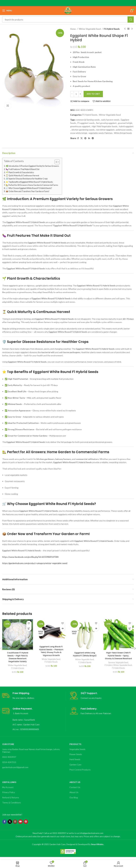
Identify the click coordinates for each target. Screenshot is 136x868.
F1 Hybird (118, 668)
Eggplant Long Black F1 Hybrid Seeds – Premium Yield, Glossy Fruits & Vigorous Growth (51, 651)
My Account (8, 790)
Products (75, 747)
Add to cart (93, 94)
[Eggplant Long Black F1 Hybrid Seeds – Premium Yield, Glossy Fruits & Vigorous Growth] (51, 632)
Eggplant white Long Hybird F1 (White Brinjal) (85, 654)
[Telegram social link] (93, 138)
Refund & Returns (11, 800)
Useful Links (9, 785)
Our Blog (74, 800)
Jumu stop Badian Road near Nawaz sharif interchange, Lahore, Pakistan (31, 753)
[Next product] (132, 29)
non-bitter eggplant (105, 130)
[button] (29, 629)
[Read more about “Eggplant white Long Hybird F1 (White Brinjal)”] (96, 629)
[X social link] (82, 138)
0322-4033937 (9, 760)
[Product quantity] (76, 94)
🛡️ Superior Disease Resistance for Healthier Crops (27, 179)
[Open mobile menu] (7, 11)
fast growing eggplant (106, 123)
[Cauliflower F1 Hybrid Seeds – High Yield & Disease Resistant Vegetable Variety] (18, 635)
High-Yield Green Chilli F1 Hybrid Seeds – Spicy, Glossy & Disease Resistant (118, 657)
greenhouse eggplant (80, 126)
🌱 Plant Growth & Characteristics (20, 172)
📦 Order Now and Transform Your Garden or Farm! (28, 191)
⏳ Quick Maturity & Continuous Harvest (22, 176)
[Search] (68, 20)
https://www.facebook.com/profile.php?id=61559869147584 (30, 557)
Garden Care (75, 767)
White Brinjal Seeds (123, 133)
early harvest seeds (110, 120)
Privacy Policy (9, 795)
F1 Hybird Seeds (112, 29)
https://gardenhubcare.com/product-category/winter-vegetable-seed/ (35, 563)
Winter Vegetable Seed (90, 29)
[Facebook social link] (78, 138)
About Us (75, 785)
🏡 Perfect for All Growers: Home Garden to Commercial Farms (32, 185)
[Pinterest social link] (85, 138)
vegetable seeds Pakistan (100, 133)
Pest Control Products (80, 772)
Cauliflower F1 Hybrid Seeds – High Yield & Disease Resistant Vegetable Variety (18, 657)
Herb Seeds (75, 762)
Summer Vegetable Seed (118, 665)
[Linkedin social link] (89, 138)
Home (73, 29)
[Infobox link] (34, 699)
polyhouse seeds (124, 130)
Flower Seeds (76, 757)
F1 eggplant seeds (86, 123)
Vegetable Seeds (77, 752)
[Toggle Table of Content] (56, 162)
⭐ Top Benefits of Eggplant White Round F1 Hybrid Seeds (29, 182)
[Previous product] (125, 29)
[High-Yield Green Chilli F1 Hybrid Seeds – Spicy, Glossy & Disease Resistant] (119, 635)
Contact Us (75, 790)
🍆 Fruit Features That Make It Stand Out (23, 169)
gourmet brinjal (125, 123)
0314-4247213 (9, 765)
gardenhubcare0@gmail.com (15, 770)
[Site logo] (68, 10)
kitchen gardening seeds (83, 130)
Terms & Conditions (12, 805)
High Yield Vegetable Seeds (105, 126)
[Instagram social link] (15, 824)
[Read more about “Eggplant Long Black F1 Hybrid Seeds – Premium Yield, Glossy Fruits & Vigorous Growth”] (62, 629)
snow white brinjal (79, 133)
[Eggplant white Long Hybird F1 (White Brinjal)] (85, 635)
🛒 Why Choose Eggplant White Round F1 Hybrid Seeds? (29, 188)
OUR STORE (8, 747)
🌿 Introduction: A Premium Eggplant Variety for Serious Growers (32, 166)
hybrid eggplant (126, 126)
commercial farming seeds (88, 120)
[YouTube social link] (20, 824)
